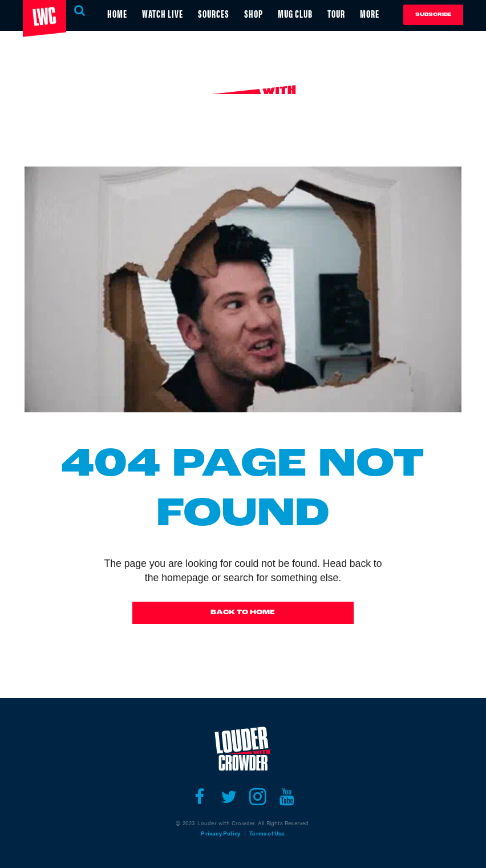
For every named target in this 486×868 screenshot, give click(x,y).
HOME (117, 13)
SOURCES (214, 13)
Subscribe (433, 15)
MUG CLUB (295, 13)
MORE (370, 13)
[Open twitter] (228, 797)
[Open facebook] (199, 797)
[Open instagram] (258, 797)
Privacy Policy (220, 833)
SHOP (254, 13)
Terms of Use (267, 833)
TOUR (336, 13)
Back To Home (243, 613)
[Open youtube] (287, 797)
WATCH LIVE (163, 13)
